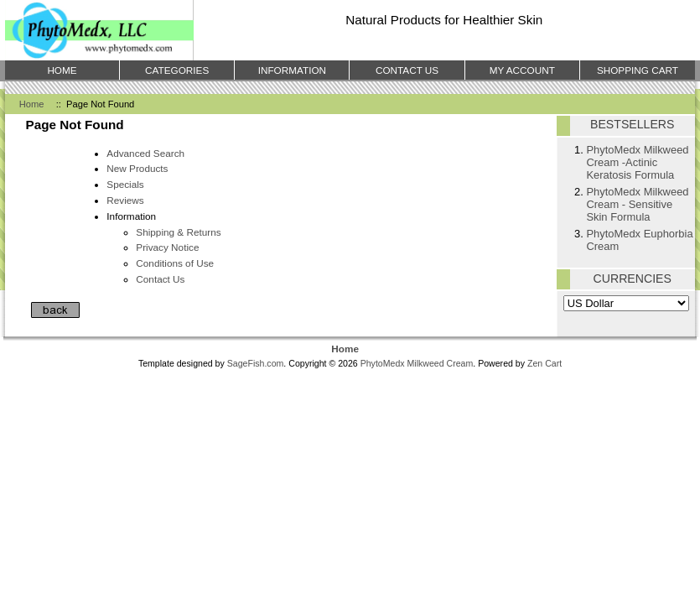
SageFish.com (256, 363)
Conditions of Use (175, 263)
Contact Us (160, 279)
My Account (522, 70)
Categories (177, 70)
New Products (137, 168)
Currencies (633, 279)
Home (32, 104)
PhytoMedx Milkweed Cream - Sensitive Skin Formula (637, 204)
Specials (125, 184)
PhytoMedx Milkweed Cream (417, 363)
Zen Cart (544, 363)
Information (292, 70)
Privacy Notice (167, 247)
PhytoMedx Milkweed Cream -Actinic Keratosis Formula (637, 162)
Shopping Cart (638, 70)
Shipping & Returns (178, 232)
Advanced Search (145, 153)
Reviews (125, 200)
